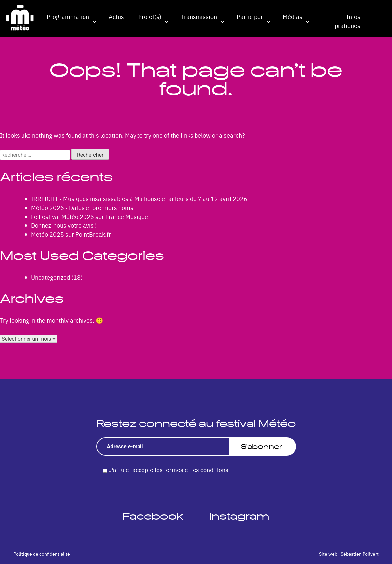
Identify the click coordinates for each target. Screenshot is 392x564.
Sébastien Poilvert (360, 554)
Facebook (153, 516)
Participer (250, 16)
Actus (116, 16)
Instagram (239, 516)
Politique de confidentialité (42, 554)
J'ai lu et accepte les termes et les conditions (168, 470)
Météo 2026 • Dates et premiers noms (82, 207)
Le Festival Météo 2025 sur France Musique (90, 216)
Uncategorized (51, 277)
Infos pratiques (347, 21)
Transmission (199, 16)
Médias (292, 16)
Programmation (68, 16)
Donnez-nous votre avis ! (64, 225)
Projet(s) (150, 16)
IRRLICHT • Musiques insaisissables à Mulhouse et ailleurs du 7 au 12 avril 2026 (139, 198)
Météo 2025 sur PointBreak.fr (71, 234)
